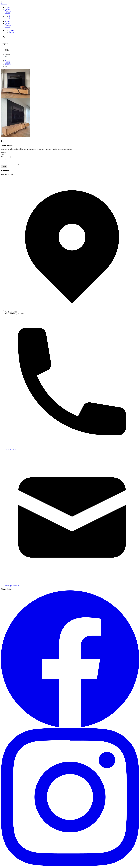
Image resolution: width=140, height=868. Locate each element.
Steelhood (4, 4)
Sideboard (8, 65)
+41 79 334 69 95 (11, 451)
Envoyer (4, 167)
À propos (8, 11)
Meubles (8, 63)
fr (9, 18)
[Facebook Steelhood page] (70, 728)
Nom (2, 155)
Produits (8, 9)
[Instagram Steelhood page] (70, 866)
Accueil (7, 7)
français (11, 32)
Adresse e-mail (6, 157)
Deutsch (12, 30)
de (10, 16)
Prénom (3, 153)
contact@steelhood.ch (12, 587)
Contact (7, 13)
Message (4, 159)
